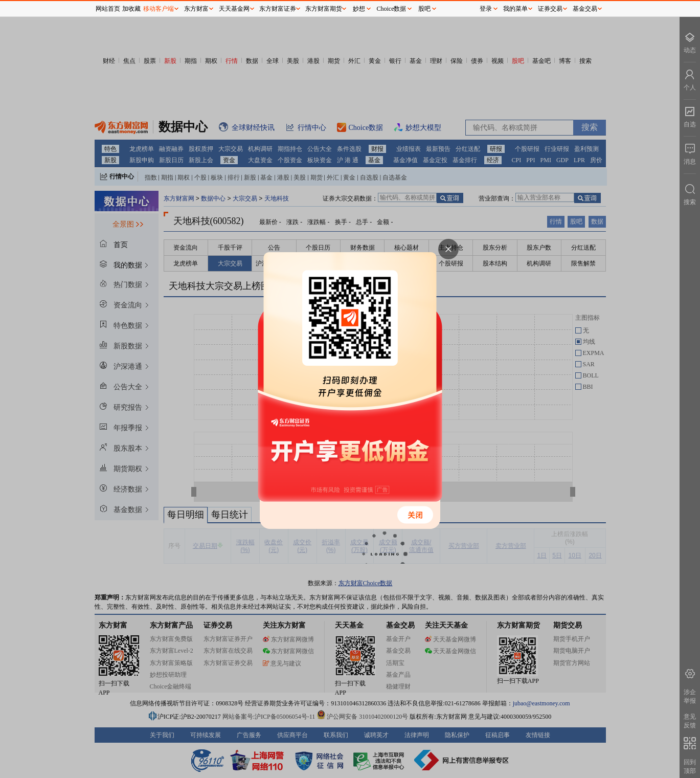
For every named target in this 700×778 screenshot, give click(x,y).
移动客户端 (159, 9)
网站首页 (108, 9)
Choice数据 (392, 9)
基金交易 (585, 9)
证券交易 (550, 9)
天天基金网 (234, 9)
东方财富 (196, 9)
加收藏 (131, 9)
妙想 (359, 9)
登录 (486, 9)
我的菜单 (515, 9)
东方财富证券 (278, 9)
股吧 (424, 9)
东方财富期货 (324, 9)
